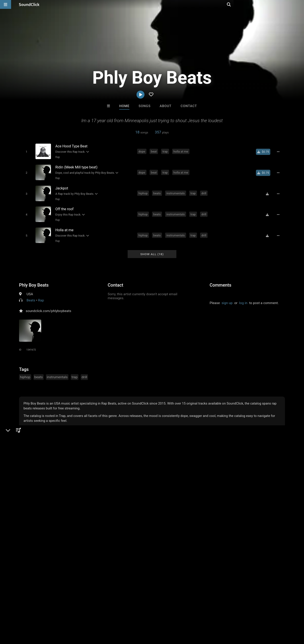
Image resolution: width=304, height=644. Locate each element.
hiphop (144, 191)
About (166, 106)
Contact (189, 106)
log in (243, 299)
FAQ (19, 618)
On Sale (166, 545)
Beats (31, 296)
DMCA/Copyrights (82, 618)
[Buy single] (264, 152)
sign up (227, 299)
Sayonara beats (134, 521)
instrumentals (176, 191)
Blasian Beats (97, 521)
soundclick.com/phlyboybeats (48, 307)
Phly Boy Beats (34, 281)
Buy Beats (138, 545)
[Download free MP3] (269, 192)
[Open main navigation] (6, 4)
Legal (120, 618)
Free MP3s (110, 545)
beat (155, 151)
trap (166, 151)
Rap (57, 157)
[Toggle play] (26, 152)
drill (205, 191)
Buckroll (170, 521)
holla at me (182, 151)
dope (142, 151)
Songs (145, 106)
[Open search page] (300, 4)
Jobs (61, 618)
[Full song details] (279, 152)
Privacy (106, 618)
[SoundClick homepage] (29, 4)
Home (124, 106)
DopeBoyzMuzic (207, 521)
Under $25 (194, 545)
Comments (220, 281)
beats (158, 191)
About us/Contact (39, 618)
